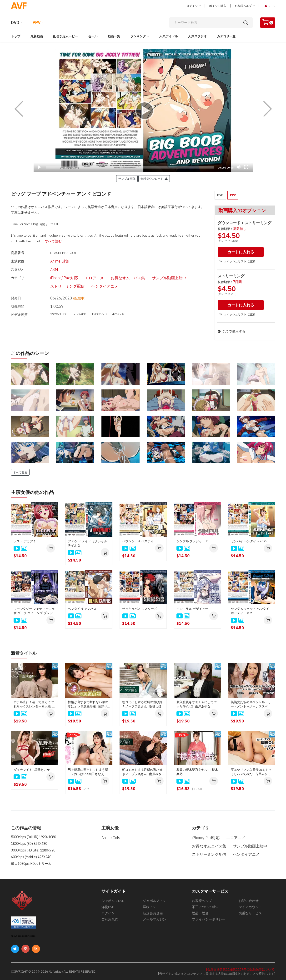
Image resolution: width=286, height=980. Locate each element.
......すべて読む (51, 241)
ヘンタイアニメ (52, 279)
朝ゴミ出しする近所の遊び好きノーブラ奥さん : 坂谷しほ (142, 704)
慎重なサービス (250, 915)
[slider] (130, 167)
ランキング (138, 36)
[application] (143, 110)
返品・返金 (200, 915)
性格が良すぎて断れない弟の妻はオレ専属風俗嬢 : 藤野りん (88, 704)
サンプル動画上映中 (139, 272)
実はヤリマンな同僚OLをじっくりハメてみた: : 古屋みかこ (251, 771)
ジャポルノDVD (113, 900)
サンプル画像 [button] (127, 179)
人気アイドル (169, 36)
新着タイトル (25, 652)
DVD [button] (220, 195)
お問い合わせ (249, 900)
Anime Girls (49, 259)
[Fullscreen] (246, 167)
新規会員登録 (153, 915)
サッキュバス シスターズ (140, 608)
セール (93, 36)
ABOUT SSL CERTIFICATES (23, 935)
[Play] (143, 110)
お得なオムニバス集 (105, 272)
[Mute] (239, 167)
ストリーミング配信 (174, 272)
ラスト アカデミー (26, 541)
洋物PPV (149, 908)
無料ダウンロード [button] (154, 179)
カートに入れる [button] (242, 252)
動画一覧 (114, 36)
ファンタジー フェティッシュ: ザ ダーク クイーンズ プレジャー (34, 611)
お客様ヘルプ (245, 6)
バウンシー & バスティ (138, 541)
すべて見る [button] (20, 472)
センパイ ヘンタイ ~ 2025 (249, 541)
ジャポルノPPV (154, 900)
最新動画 (37, 36)
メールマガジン (155, 922)
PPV (37, 22)
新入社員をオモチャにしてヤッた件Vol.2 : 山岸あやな (197, 704)
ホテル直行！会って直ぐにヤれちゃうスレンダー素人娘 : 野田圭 (34, 704)
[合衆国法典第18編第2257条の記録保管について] (241, 969)
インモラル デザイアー (192, 608)
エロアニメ (77, 272)
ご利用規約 (110, 922)
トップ (16, 36)
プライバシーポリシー (209, 922)
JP (269, 6)
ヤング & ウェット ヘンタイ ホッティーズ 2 (250, 610)
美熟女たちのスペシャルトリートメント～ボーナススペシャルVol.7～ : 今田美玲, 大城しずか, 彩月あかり (252, 704)
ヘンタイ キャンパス (82, 608)
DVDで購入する (231, 331)
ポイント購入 (218, 6)
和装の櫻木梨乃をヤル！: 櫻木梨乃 (197, 771)
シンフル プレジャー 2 (192, 541)
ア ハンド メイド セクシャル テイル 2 (88, 543)
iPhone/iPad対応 (53, 272)
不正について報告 (205, 908)
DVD (15, 22)
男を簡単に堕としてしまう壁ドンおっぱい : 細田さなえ (88, 771)
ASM (44, 265)
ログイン (193, 6)
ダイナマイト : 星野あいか (32, 769)
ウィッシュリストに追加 (237, 261)
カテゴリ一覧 (226, 36)
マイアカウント (250, 908)
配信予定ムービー (65, 36)
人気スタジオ (197, 36)
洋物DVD (108, 908)
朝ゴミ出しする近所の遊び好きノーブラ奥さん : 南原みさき (142, 771)
